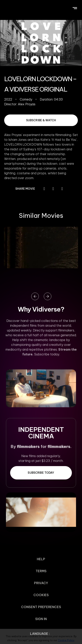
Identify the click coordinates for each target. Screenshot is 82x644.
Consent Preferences (41, 607)
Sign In (41, 619)
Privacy (41, 583)
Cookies (41, 595)
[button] (75, 7)
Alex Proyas (27, 104)
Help (41, 559)
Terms (41, 571)
